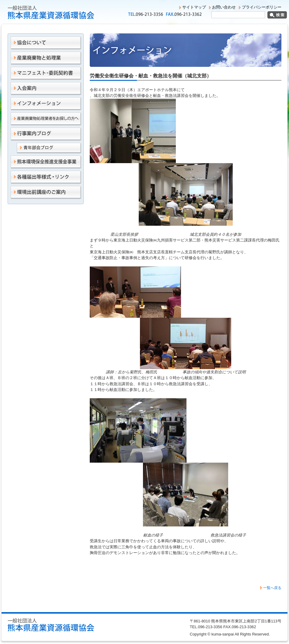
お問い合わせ (224, 7)
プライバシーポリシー (262, 7)
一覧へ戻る (272, 588)
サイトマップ (194, 7)
